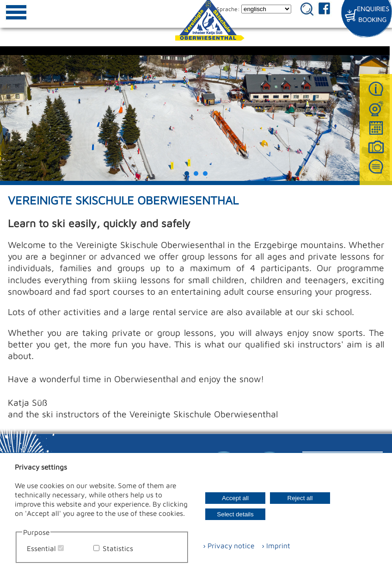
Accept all (235, 498)
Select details (235, 514)
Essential (41, 548)
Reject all (300, 498)
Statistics (118, 548)
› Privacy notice (229, 545)
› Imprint (273, 545)
